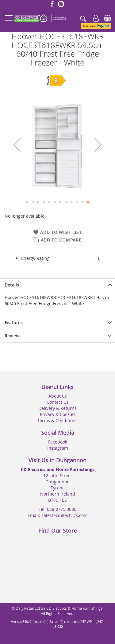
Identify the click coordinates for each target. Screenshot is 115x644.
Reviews (13, 336)
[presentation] (57, 285)
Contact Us (58, 402)
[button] (17, 145)
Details (12, 285)
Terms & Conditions (57, 420)
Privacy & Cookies (58, 414)
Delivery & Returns (57, 408)
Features (14, 322)
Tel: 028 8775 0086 (57, 509)
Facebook (58, 442)
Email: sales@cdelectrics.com (58, 515)
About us (58, 396)
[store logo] (40, 18)
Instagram (58, 448)
